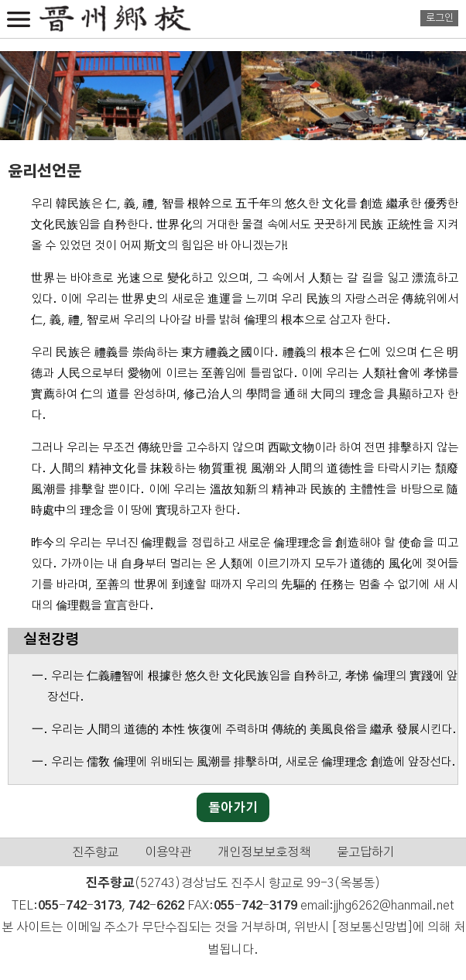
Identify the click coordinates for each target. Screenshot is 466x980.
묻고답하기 (366, 852)
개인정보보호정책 (264, 852)
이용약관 (168, 852)
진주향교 (95, 852)
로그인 (440, 18)
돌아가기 (233, 808)
